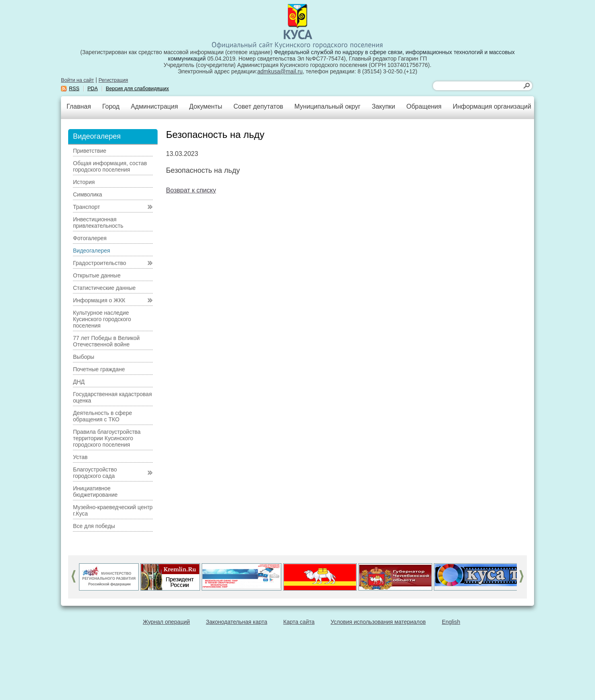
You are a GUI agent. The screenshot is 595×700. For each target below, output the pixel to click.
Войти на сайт (77, 80)
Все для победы (94, 526)
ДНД (79, 382)
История (84, 182)
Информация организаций (492, 106)
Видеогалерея (92, 251)
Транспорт (86, 207)
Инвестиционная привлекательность (98, 223)
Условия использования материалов (378, 622)
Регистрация (113, 80)
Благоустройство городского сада (95, 473)
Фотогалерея (90, 238)
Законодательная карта (237, 622)
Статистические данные (104, 288)
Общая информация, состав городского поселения (110, 166)
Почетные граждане (99, 369)
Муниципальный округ (327, 106)
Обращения (424, 106)
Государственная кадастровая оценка (112, 397)
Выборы (84, 357)
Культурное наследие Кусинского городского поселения (102, 319)
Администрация (154, 106)
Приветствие (90, 151)
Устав (80, 457)
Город (111, 106)
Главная (79, 106)
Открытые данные (97, 275)
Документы (206, 106)
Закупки (383, 106)
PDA (93, 89)
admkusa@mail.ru (280, 71)
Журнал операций (166, 622)
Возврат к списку (191, 190)
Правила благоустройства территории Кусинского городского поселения (107, 438)
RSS (74, 89)
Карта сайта (299, 622)
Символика (88, 194)
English (451, 622)
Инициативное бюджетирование (95, 492)
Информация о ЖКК (99, 300)
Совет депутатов (258, 106)
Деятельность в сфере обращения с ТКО (102, 416)
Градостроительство (100, 263)
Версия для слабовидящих (138, 89)
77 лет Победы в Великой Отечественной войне (106, 341)
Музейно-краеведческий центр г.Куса (113, 510)
